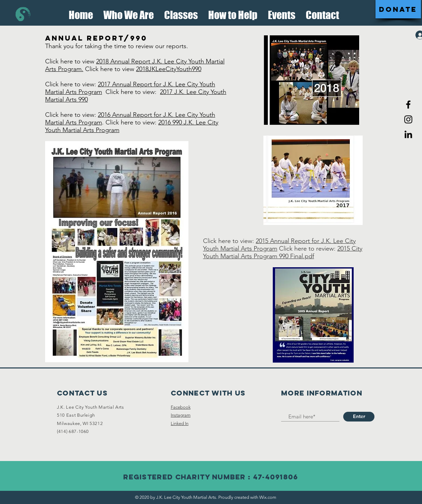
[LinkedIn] (408, 134)
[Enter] (359, 417)
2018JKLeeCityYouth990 (169, 69)
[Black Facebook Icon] (408, 105)
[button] (129, 13)
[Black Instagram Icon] (408, 119)
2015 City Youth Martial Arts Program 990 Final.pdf (283, 252)
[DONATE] (398, 9)
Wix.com (268, 497)
